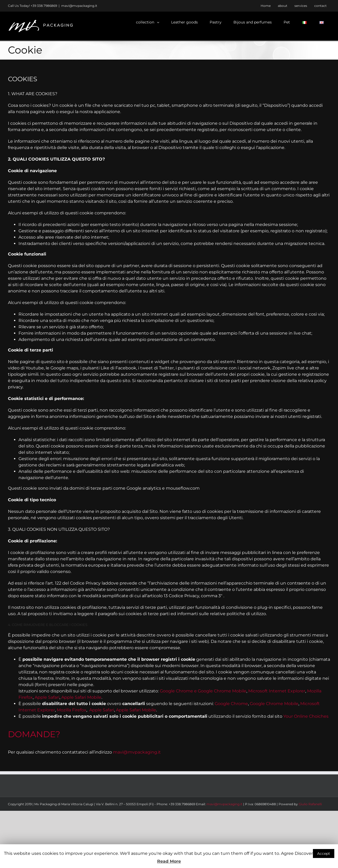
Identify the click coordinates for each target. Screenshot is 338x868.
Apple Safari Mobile (81, 697)
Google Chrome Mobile (274, 704)
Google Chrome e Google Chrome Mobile (203, 691)
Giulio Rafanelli (310, 804)
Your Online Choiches (306, 716)
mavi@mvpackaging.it (79, 6)
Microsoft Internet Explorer (277, 691)
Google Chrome (231, 704)
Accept (324, 853)
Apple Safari (47, 697)
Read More (169, 861)
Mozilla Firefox (72, 710)
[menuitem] (266, 6)
